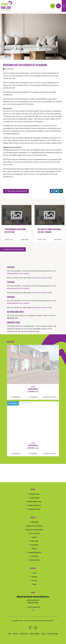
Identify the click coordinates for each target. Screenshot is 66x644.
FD (30, 92)
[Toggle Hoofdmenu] (64, 6)
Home (10, 633)
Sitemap (15, 633)
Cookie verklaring (34, 633)
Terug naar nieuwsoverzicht (16, 191)
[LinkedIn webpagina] (36, 628)
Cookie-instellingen (53, 633)
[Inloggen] (53, 6)
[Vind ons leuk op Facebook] (30, 628)
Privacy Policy (24, 633)
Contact (43, 633)
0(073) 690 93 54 (34, 607)
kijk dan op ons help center (42, 278)
